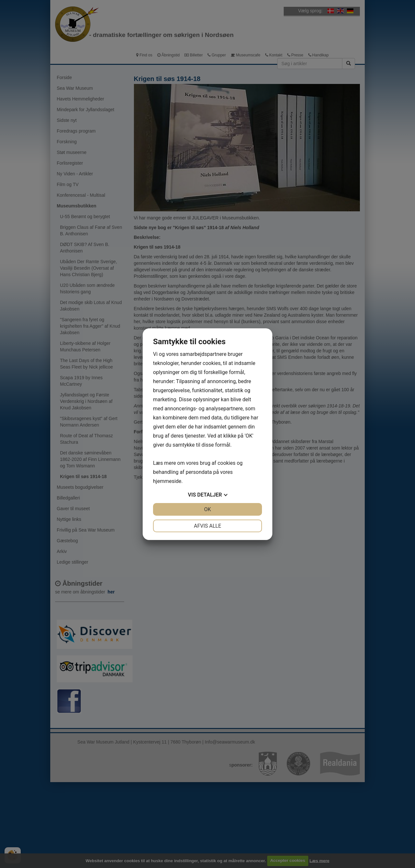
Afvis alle (207, 526)
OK (207, 509)
